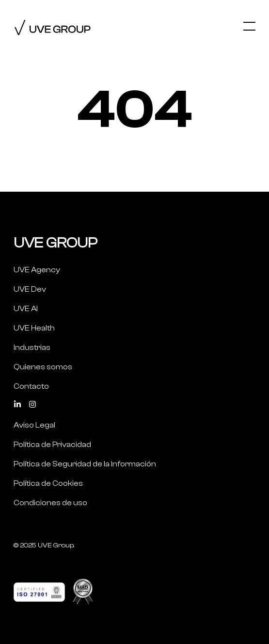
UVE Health (34, 328)
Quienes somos (43, 367)
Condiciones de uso (50, 503)
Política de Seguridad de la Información (85, 464)
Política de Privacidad (52, 445)
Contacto (31, 386)
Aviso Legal (34, 425)
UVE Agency (37, 270)
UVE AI (26, 309)
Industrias (32, 347)
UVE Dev (30, 289)
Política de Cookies (48, 483)
